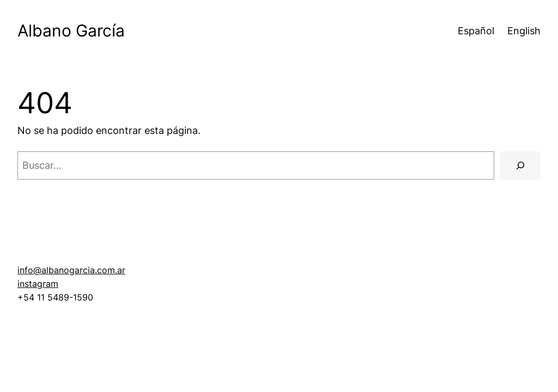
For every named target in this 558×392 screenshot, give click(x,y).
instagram (38, 284)
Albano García (71, 30)
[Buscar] (520, 165)
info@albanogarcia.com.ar (71, 270)
